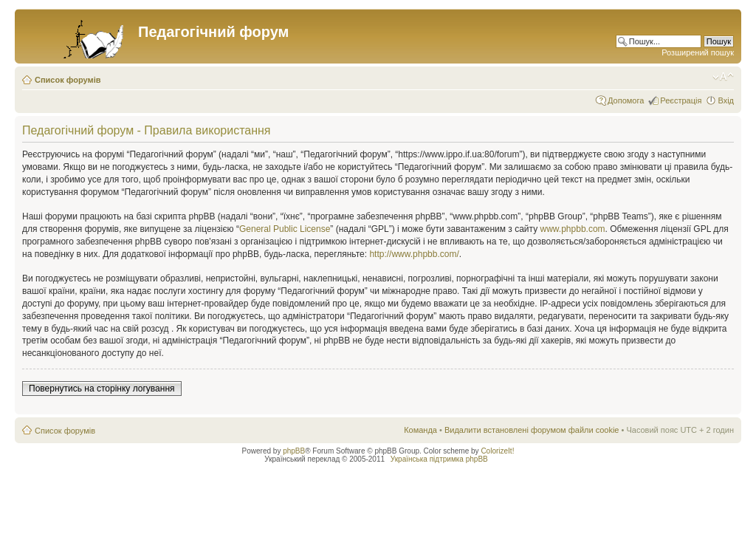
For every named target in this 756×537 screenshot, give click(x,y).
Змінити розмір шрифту (723, 77)
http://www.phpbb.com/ (414, 254)
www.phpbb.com (573, 229)
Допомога (626, 100)
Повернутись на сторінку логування (102, 389)
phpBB (294, 451)
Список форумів (68, 80)
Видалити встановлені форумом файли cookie (532, 430)
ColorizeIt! (497, 451)
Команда (420, 430)
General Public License (285, 229)
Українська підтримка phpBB (439, 459)
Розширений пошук (698, 52)
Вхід (726, 100)
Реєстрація (681, 100)
